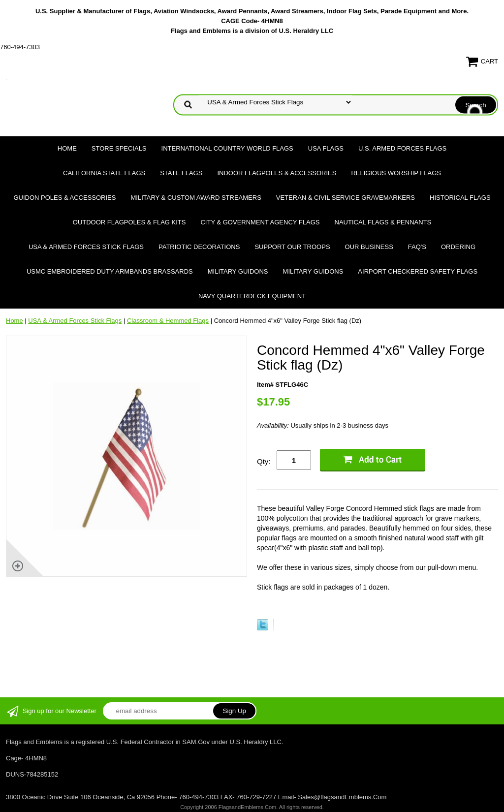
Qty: (264, 461)
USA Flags (326, 148)
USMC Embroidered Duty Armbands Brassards (110, 271)
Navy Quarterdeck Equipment (252, 296)
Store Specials (119, 148)
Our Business (369, 247)
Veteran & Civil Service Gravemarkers (346, 198)
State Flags (181, 173)
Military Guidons (238, 271)
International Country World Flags (227, 148)
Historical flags (460, 198)
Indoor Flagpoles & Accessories (277, 173)
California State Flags (104, 173)
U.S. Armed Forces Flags (402, 148)
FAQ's (417, 247)
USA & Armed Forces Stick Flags (86, 247)
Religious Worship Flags (396, 173)
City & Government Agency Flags (260, 222)
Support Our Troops (292, 247)
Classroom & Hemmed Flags (168, 321)
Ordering (458, 247)
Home (67, 148)
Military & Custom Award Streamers (196, 198)
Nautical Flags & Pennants (383, 222)
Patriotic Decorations (199, 247)
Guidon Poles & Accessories (64, 198)
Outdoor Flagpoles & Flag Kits (129, 222)
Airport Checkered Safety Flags (418, 271)
